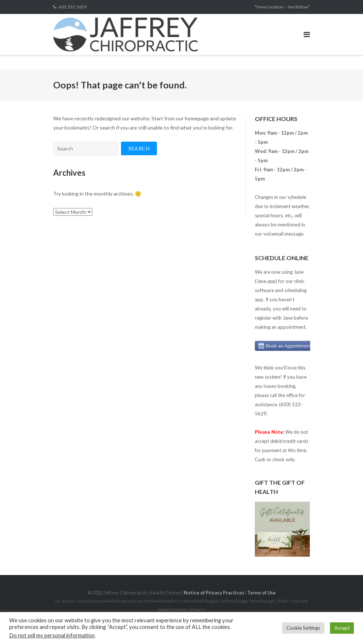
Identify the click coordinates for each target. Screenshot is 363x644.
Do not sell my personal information (52, 635)
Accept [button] (342, 628)
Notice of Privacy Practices (214, 593)
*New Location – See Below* (282, 7)
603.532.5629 (73, 7)
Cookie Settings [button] (303, 628)
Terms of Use (261, 593)
